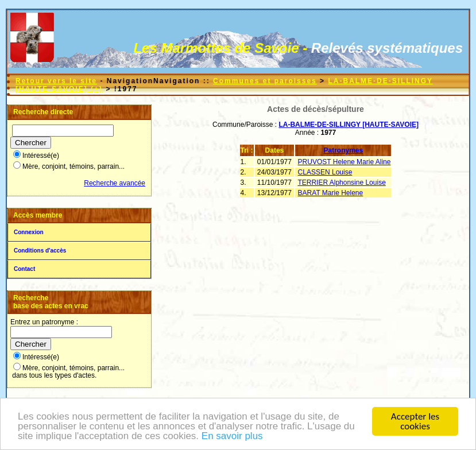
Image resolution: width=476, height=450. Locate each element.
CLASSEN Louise (325, 172)
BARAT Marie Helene (331, 193)
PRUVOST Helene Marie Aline (345, 162)
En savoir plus (232, 439)
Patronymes (344, 150)
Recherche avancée (115, 183)
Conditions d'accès (40, 251)
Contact (24, 269)
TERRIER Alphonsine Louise (341, 183)
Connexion (29, 232)
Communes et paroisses (265, 81)
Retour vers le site (56, 81)
